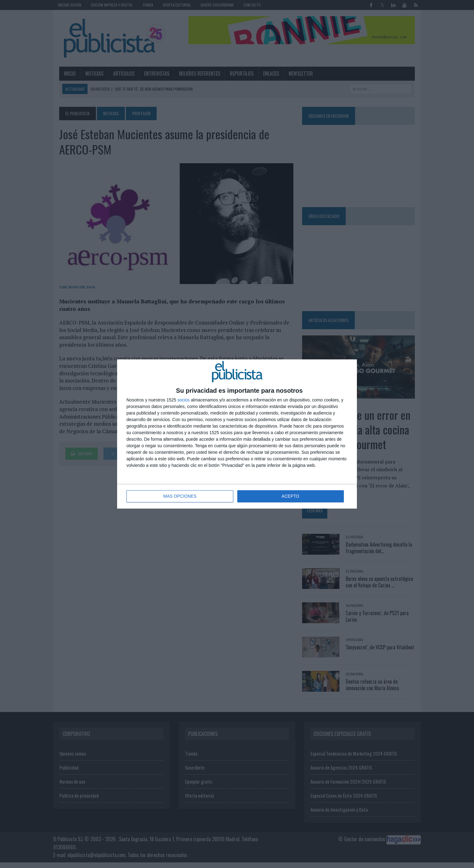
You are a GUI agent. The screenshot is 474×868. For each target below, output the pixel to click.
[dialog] (237, 434)
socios (183, 400)
